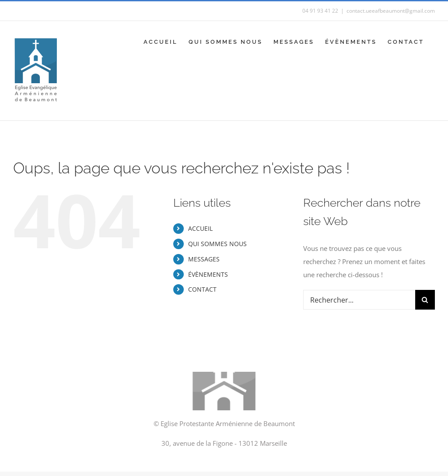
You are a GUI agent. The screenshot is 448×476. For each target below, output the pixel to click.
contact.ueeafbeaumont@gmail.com (391, 11)
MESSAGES (204, 259)
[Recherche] (425, 300)
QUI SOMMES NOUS (217, 244)
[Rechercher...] (359, 300)
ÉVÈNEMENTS (208, 274)
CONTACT (202, 289)
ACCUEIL (200, 228)
